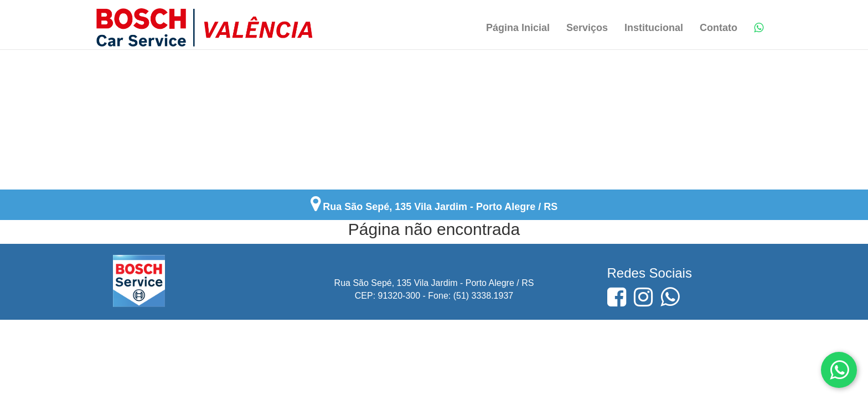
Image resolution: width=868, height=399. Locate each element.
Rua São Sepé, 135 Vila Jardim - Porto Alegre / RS (440, 207)
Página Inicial (518, 28)
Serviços (587, 28)
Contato (719, 28)
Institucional (654, 28)
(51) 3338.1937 (484, 296)
